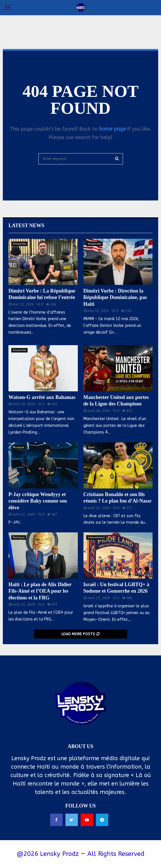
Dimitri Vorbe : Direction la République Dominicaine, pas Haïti (115, 297)
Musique (18, 447)
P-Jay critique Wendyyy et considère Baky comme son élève (38, 501)
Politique (19, 537)
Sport (91, 350)
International (96, 537)
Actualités (19, 244)
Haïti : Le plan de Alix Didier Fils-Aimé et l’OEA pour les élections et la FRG (40, 591)
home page (112, 129)
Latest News (26, 226)
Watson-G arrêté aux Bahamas (42, 397)
